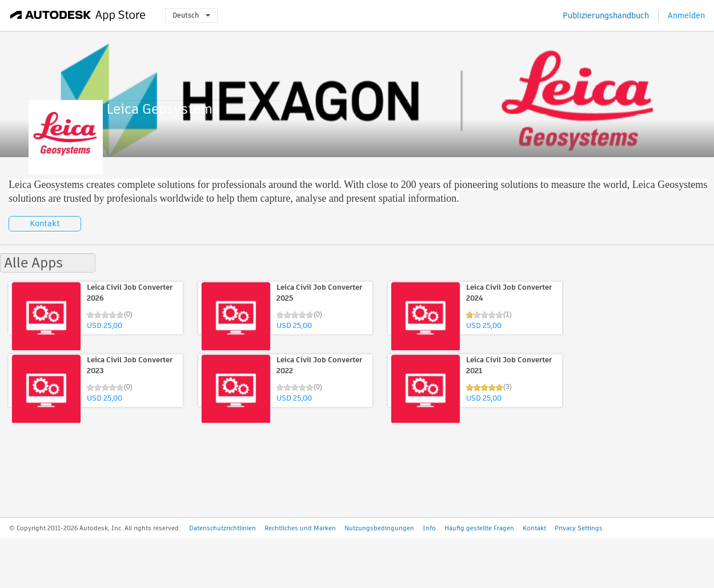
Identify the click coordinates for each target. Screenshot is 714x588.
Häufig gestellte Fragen (479, 528)
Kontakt (45, 223)
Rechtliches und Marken (300, 528)
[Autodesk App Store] (78, 15)
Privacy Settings (579, 528)
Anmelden (686, 15)
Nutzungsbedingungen (379, 528)
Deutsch (191, 15)
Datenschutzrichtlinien (222, 528)
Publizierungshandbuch (606, 15)
